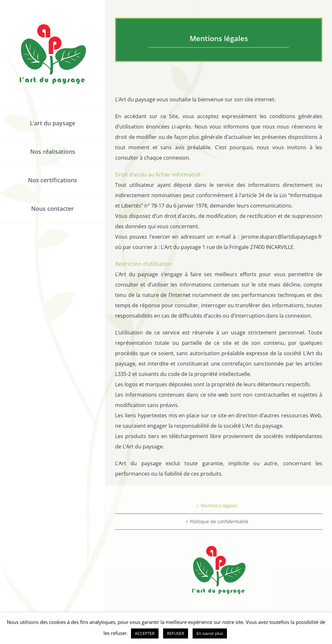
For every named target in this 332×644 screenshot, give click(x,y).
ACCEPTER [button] (145, 633)
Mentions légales (219, 506)
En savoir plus (210, 633)
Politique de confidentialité (219, 521)
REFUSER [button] (176, 633)
